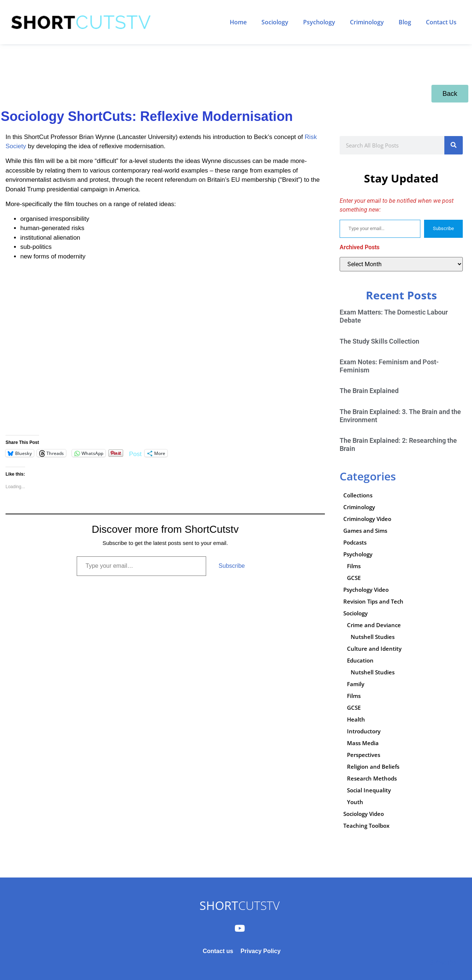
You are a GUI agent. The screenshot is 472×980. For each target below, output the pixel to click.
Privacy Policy (261, 951)
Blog (405, 22)
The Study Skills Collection (379, 341)
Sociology (275, 22)
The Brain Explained (369, 391)
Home (238, 22)
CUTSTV (240, 905)
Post (135, 453)
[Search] (454, 145)
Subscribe (232, 566)
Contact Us (441, 22)
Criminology (367, 22)
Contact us (218, 951)
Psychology (319, 22)
